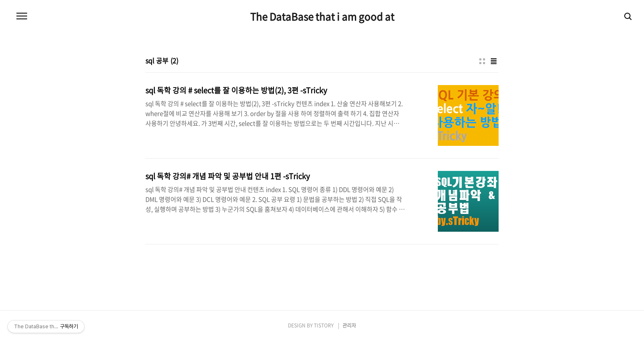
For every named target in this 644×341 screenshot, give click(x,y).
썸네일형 (482, 61)
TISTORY (324, 325)
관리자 (349, 325)
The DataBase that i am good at (322, 16)
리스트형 (494, 61)
